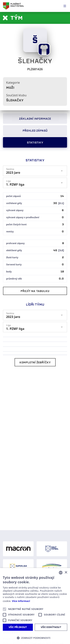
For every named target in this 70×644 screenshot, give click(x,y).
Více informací (21, 601)
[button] (35, 638)
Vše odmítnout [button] (51, 627)
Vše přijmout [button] (18, 627)
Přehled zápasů (35, 131)
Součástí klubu (16, 95)
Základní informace (35, 119)
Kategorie (13, 83)
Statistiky (35, 143)
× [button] (66, 573)
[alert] (35, 606)
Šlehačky (15, 100)
